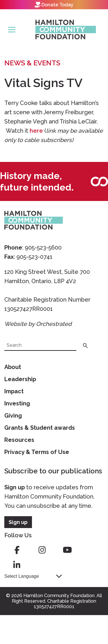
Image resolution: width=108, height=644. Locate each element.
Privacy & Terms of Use (37, 452)
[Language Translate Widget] (33, 576)
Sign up (15, 487)
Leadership (20, 379)
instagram (42, 550)
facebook (17, 550)
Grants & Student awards (40, 428)
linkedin (17, 565)
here (36, 131)
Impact (14, 391)
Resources (19, 440)
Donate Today (54, 5)
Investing (17, 403)
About (13, 367)
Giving (13, 416)
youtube (67, 550)
